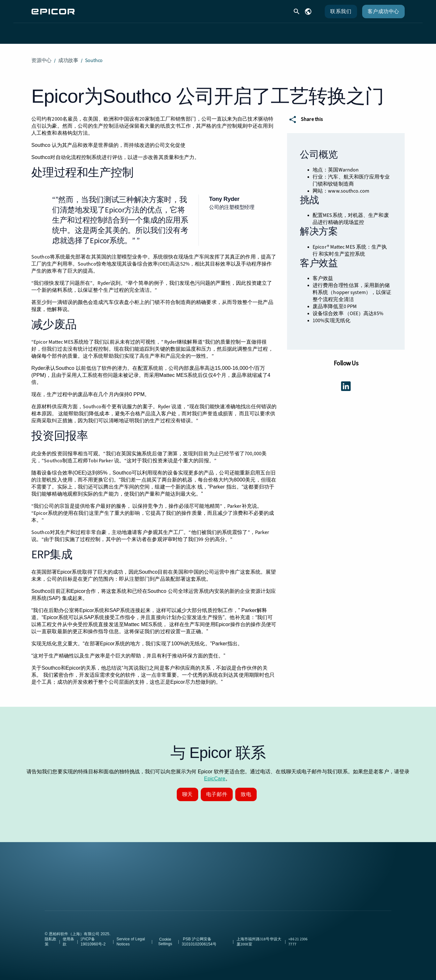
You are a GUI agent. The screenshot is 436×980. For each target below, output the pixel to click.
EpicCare (215, 773)
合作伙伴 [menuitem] (256, 31)
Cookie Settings (165, 936)
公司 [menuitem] (290, 31)
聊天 (187, 789)
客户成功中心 (383, 11)
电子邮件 (217, 789)
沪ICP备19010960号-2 (93, 936)
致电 (246, 789)
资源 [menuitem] (223, 31)
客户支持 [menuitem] (190, 31)
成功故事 (68, 55)
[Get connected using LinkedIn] (346, 381)
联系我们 (341, 11)
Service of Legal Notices (131, 936)
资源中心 (41, 55)
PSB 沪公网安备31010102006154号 (199, 936)
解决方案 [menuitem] (151, 31)
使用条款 (69, 936)
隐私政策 (51, 936)
